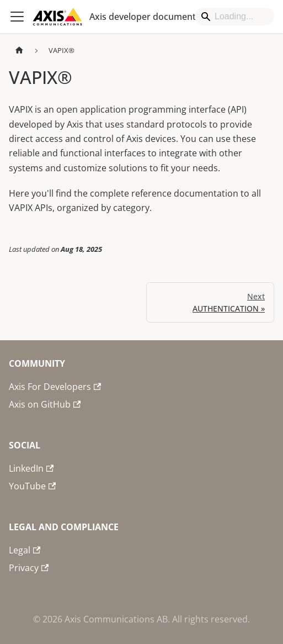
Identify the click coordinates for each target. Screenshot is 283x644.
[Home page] (19, 51)
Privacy (29, 568)
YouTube (32, 486)
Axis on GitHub (45, 404)
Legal (25, 550)
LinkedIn (31, 468)
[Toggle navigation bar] (17, 17)
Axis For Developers (55, 387)
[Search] (234, 17)
